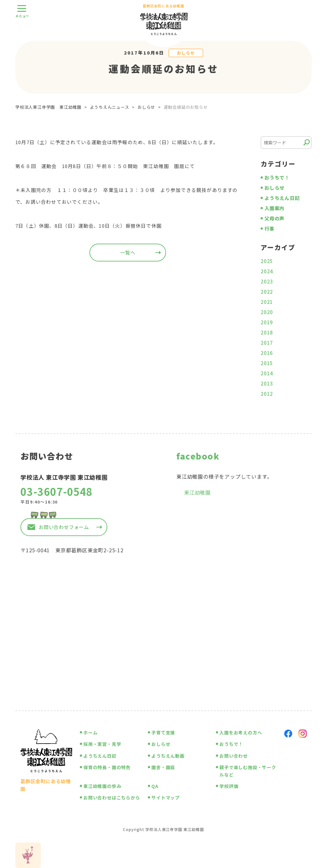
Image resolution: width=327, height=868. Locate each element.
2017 (267, 343)
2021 (267, 302)
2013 (267, 383)
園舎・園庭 (163, 767)
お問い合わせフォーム (64, 527)
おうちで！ (277, 177)
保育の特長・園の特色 (107, 767)
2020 (267, 312)
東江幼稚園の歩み (102, 786)
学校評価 (229, 786)
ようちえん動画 (168, 756)
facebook (198, 456)
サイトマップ (166, 798)
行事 (270, 228)
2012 (267, 394)
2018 (267, 332)
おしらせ (186, 53)
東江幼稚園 (197, 492)
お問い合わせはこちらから (112, 798)
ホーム (90, 732)
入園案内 (274, 208)
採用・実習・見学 (102, 744)
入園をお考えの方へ (241, 732)
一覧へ (128, 252)
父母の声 (274, 218)
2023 (267, 281)
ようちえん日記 (282, 198)
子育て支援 (163, 732)
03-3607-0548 (57, 491)
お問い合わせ (234, 756)
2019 (267, 322)
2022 (267, 292)
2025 (267, 261)
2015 (267, 363)
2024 (267, 271)
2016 (267, 353)
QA (155, 786)
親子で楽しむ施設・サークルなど (248, 771)
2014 (267, 373)
